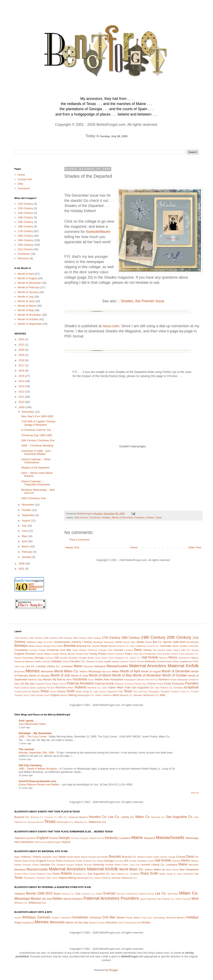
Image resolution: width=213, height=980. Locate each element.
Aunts (119, 642)
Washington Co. (86, 695)
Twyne (26, 695)
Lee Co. (30, 666)
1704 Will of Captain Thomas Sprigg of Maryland (38, 423)
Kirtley (175, 661)
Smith (71, 691)
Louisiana (67, 666)
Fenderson (150, 654)
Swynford (113, 691)
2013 (22, 386)
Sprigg (86, 692)
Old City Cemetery (30, 765)
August (26, 520)
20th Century (81, 517)
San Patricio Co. (164, 687)
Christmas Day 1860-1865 (36, 435)
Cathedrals (193, 646)
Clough (102, 650)
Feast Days (138, 654)
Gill (57, 658)
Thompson (154, 691)
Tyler (33, 695)
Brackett (70, 646)
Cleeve (83, 650)
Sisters (53, 692)
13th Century (25, 213)
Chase (42, 650)
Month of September (30, 324)
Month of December (123, 517)
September (29, 515)
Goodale (63, 658)
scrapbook (191, 687)
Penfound (129, 684)
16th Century (25, 226)
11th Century (25, 204)
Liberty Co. (53, 666)
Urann (47, 695)
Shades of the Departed (35, 468)
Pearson (119, 684)
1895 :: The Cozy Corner (33, 737)
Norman (154, 680)
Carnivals (166, 646)
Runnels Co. (94, 687)
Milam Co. (71, 671)
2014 (22, 381)
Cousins (128, 650)
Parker (56, 684)
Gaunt (18, 658)
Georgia (39, 658)
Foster (166, 654)
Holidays (106, 517)
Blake (32, 646)
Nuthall (173, 680)
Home (134, 547)
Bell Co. (158, 642)
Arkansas (109, 642)
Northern (164, 679)
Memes (33, 671)
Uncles (40, 695)
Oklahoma (194, 680)
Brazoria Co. (84, 646)
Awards (126, 642)
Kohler (196, 662)
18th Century (25, 236)
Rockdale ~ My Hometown (35, 733)
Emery (195, 650)
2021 (22, 345)
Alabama (31, 642)
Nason (91, 680)
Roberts (81, 687)
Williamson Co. (151, 695)
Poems (152, 684)
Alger (40, 642)
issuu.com (111, 326)
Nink (148, 680)
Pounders (139, 517)
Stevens (103, 692)
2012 (22, 392)
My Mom (67, 679)
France (175, 654)
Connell (118, 650)
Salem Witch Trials (120, 687)
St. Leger (94, 692)
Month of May (26, 310)
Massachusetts (117, 666)
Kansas (141, 662)
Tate (121, 691)
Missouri (107, 671)
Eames (161, 650)
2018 (22, 360)
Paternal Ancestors (80, 683)
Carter (175, 646)
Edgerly (177, 650)
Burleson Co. (123, 646)
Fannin (111, 654)
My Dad (57, 679)
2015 (22, 376)
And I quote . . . (28, 721)
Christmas (95, 517)
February (28, 552)
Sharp (45, 691)
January (27, 557)
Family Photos (98, 654)
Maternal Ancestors (148, 666)
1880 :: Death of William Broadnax (38, 769)
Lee (22, 666)
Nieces (141, 679)
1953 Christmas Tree (33, 498)
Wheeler (138, 695)
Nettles (99, 679)
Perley (138, 684)
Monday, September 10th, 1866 (37, 753)
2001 (22, 569)
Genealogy (28, 658)
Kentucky (150, 661)
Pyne (17, 687)
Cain (132, 646)
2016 (22, 371)
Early (169, 650)
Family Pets (82, 654)
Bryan (104, 646)
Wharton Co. (126, 695)
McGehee (20, 671)
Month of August (27, 278)
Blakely (39, 646)
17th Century (25, 231)
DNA (20, 184)
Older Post (195, 547)
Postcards (178, 684)
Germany (49, 658)
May (25, 536)
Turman (19, 695)
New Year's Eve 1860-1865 (37, 416)
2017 (22, 365)
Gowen (105, 658)
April (25, 541)
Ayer (133, 642)
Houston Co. (78, 661)
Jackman (124, 662)
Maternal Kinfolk (183, 666)
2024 (22, 339)
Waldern (64, 695)
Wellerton (108, 695)
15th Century (25, 222)
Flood (160, 654)
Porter (168, 684)
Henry (173, 657)
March (26, 546)
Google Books (86, 658)
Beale (149, 642)
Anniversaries (62, 642)
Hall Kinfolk (150, 657)
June (25, 531)
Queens (25, 687)
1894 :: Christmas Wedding (37, 446)
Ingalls (108, 661)
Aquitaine (98, 642)
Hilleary (195, 658)
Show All (195, 793)
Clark (75, 650)
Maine (78, 666)
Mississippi (95, 671)
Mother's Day (35, 679)
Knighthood (186, 661)
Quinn (33, 687)
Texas (159, 517)
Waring (73, 695)
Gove (98, 658)
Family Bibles (43, 654)
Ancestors (49, 642)
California (141, 646)
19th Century (25, 240)
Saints (105, 688)
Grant (111, 658)
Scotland (178, 687)
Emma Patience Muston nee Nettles (39, 785)
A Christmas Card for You (36, 430)
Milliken (84, 671)
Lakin (17, 666)
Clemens (93, 650)
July (25, 526)
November (28, 505)
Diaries (147, 650)
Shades (150, 517)
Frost (182, 654)
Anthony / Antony (82, 642)
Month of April (26, 274)
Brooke (96, 646)
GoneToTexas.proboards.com (37, 781)
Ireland (116, 661)
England (19, 654)
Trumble (195, 692)
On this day (27, 684)
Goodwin (73, 658)
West (115, 695)
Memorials (47, 671)
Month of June (26, 301)
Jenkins (133, 662)
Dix (155, 650)
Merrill (59, 671)
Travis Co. (185, 692)
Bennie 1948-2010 (174, 642)
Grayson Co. (122, 658)
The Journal (26, 749)
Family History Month (63, 654)
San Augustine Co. (143, 687)
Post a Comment (79, 540)
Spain (79, 691)
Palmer (48, 684)
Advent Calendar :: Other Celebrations (36, 461)
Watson (99, 695)
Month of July (26, 297)
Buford (112, 646)
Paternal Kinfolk (104, 684)
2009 (22, 407)
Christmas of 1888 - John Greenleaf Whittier (36, 453)
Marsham (89, 666)
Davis (138, 650)
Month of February (29, 287)
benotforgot (193, 642)
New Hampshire (114, 679)
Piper (144, 684)
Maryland (100, 666)
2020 (22, 350)
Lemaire (41, 666)
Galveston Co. (192, 654)
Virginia (55, 695)
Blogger (113, 970)
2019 (22, 355)
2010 (22, 402)
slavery (61, 691)
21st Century (25, 249)
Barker (141, 642)
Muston (48, 679)
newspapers (130, 679)
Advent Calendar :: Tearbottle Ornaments (35, 483)
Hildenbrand (184, 658)
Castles (183, 646)
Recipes (51, 688)
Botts (60, 646)
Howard (90, 661)
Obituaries (183, 679)
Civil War (66, 650)
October (27, 510)
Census (34, 650)
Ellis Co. (186, 650)
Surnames (24, 188)
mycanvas (80, 679)
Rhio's (71, 687)
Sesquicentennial (23, 692)
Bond (54, 646)
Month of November (29, 315)
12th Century (25, 208)
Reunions (23, 258)
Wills (163, 695)
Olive (17, 684)
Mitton (116, 671)
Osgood (40, 684)
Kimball (161, 661)
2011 (22, 397)
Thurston (165, 691)
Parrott (63, 684)
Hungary (99, 662)
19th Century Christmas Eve (38, 440)
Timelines (175, 692)
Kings (168, 661)
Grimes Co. (135, 658)
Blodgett (47, 646)
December (28, 412)
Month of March (27, 306)
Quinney (42, 687)
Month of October (28, 319)
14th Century (25, 217)
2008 (22, 564)
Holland (66, 662)
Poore (160, 684)
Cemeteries (21, 650)
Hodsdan (46, 662)
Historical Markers (24, 661)
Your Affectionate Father (33, 724)
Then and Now (140, 692)
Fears (128, 654)
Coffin (110, 650)
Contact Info (25, 179)
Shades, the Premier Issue (142, 301)
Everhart (30, 654)
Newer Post (72, 547)
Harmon (163, 658)
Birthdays (21, 646)
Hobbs (38, 661)
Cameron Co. (153, 646)
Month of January (28, 292)
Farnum (120, 654)
